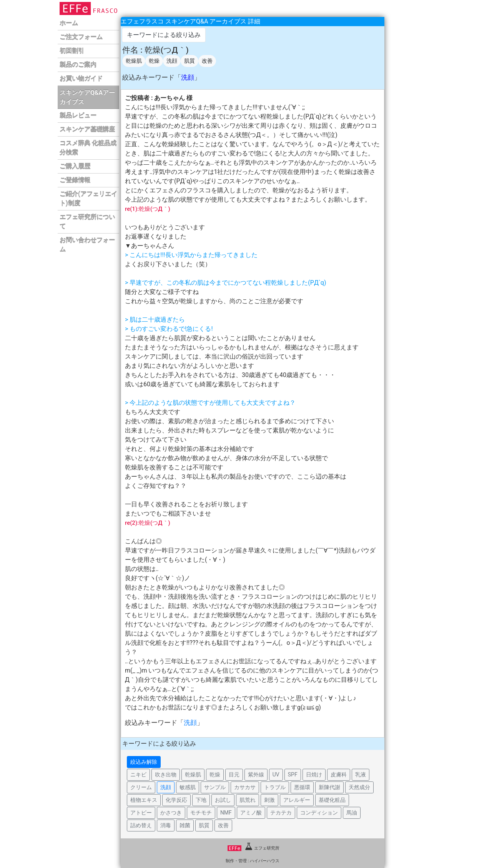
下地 (201, 800)
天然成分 (359, 787)
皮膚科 (339, 775)
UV (276, 775)
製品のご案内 (78, 65)
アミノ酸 (251, 813)
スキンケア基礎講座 (87, 129)
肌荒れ (248, 800)
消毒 (166, 825)
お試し (223, 800)
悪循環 (302, 787)
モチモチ (201, 813)
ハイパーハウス (265, 861)
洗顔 (172, 61)
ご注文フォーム (81, 37)
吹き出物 (166, 775)
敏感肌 (188, 787)
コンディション (319, 813)
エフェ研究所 (253, 848)
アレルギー (297, 800)
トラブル (275, 787)
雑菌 (185, 825)
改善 (207, 61)
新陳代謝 (329, 787)
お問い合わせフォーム (87, 245)
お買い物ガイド (81, 79)
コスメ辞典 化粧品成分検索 (88, 148)
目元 (234, 775)
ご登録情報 (75, 180)
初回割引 (72, 51)
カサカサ (245, 787)
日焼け (314, 775)
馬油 (352, 813)
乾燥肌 (134, 61)
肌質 (189, 61)
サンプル (215, 787)
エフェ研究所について (87, 222)
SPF (293, 775)
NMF (226, 813)
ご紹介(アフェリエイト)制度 (88, 199)
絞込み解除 (144, 762)
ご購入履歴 (75, 166)
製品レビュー (78, 116)
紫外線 (256, 775)
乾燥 (154, 61)
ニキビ (138, 775)
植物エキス (144, 800)
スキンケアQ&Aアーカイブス (87, 97)
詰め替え (141, 825)
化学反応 (176, 800)
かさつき (171, 813)
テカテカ (281, 813)
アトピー (141, 813)
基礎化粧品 (332, 800)
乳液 (361, 775)
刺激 (269, 800)
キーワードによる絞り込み (164, 35)
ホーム (69, 23)
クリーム (141, 787)
